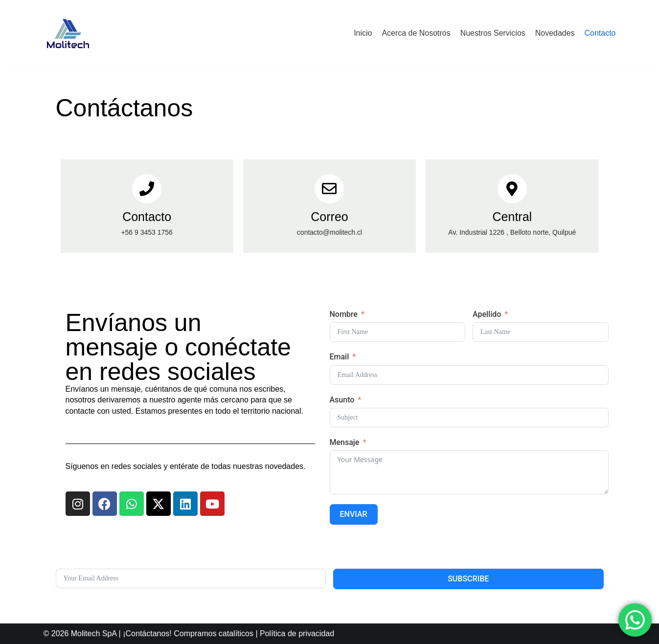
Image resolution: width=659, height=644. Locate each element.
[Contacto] (147, 189)
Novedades (555, 33)
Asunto (342, 400)
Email (340, 357)
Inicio (362, 33)
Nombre (344, 314)
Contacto (600, 33)
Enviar (354, 514)
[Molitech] (68, 33)
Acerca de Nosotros (416, 33)
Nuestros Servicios (492, 33)
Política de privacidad (297, 633)
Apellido (487, 314)
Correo (329, 217)
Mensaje (345, 442)
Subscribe (468, 579)
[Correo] (329, 189)
